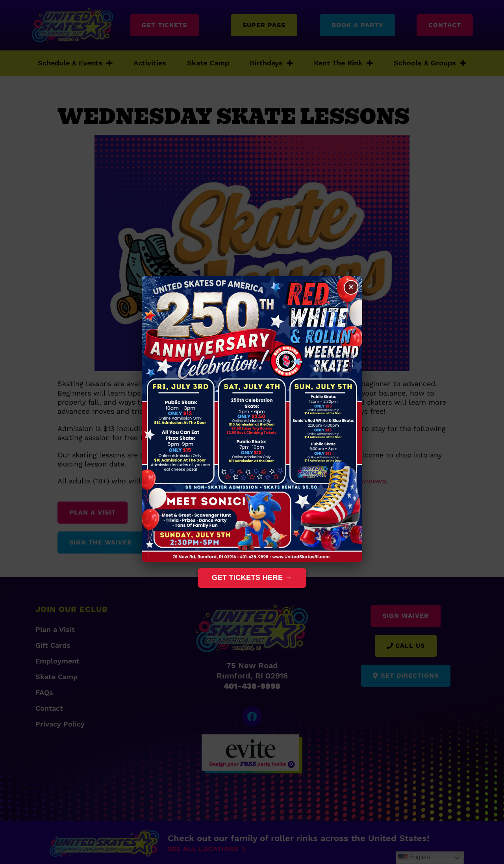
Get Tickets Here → (252, 578)
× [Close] (351, 287)
